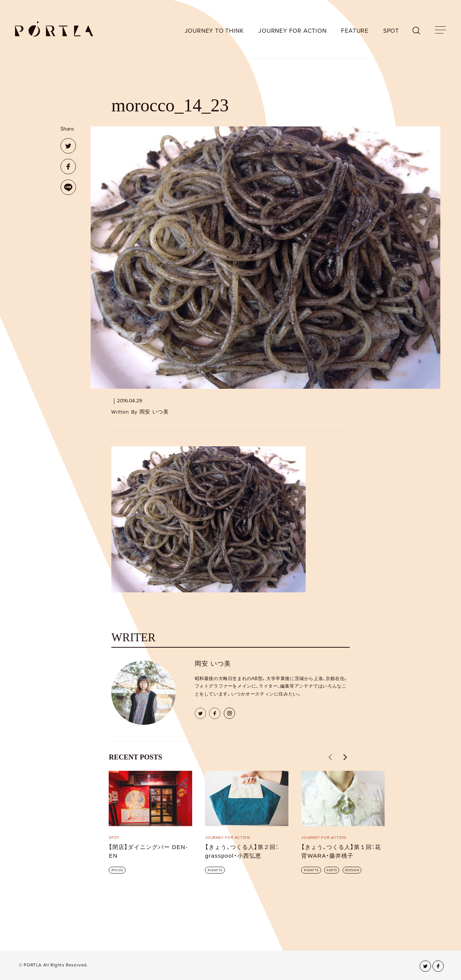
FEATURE (355, 31)
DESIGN (353, 870)
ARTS (333, 870)
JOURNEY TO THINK (214, 31)
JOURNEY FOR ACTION (292, 31)
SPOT (391, 31)
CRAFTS (216, 870)
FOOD (118, 870)
